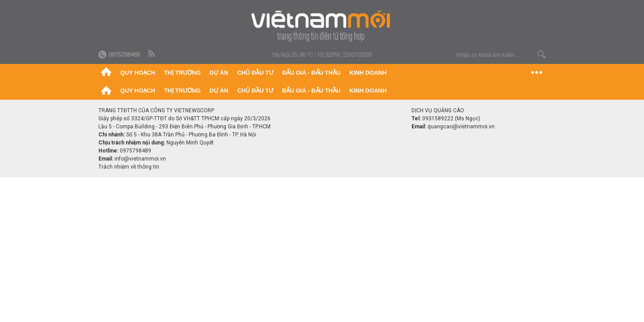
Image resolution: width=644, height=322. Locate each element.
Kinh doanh (368, 73)
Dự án (219, 73)
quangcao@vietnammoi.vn (461, 127)
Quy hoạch (138, 73)
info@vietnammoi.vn (140, 159)
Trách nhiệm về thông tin (129, 167)
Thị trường (182, 73)
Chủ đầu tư (255, 73)
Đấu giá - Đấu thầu (311, 73)
